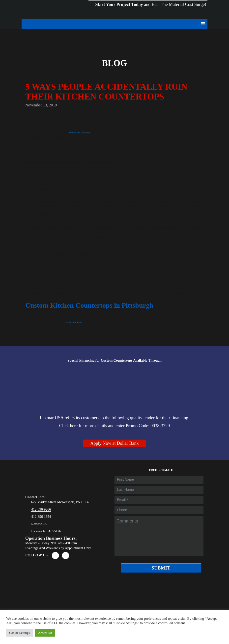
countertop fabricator (80, 133)
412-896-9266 (41, 509)
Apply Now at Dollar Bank (115, 443)
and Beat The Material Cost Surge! (148, 0)
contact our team (74, 322)
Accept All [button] (45, 633)
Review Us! (40, 524)
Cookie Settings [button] (19, 633)
